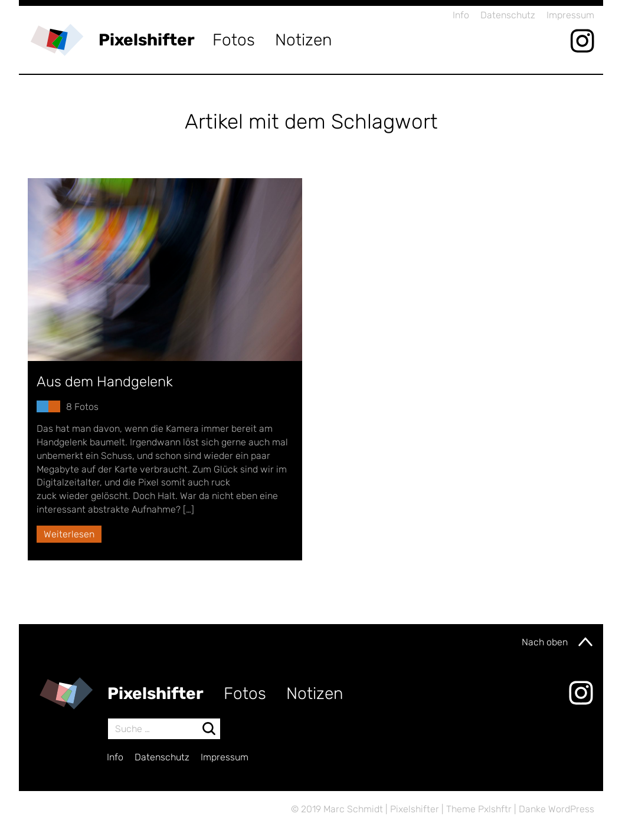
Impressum (570, 15)
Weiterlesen (69, 534)
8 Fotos (82, 407)
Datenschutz (508, 15)
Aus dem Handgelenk (105, 382)
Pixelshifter (147, 40)
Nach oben (558, 642)
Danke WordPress (556, 809)
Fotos (234, 40)
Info (461, 15)
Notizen (304, 40)
